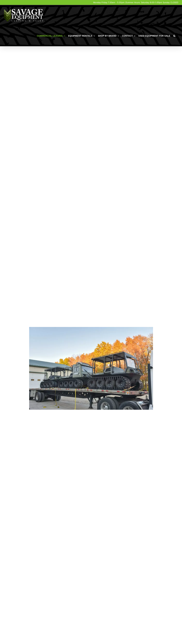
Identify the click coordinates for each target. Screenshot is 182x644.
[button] (174, 36)
